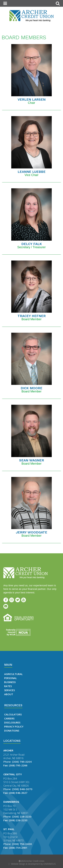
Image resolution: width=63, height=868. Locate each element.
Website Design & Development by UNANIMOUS (33, 864)
